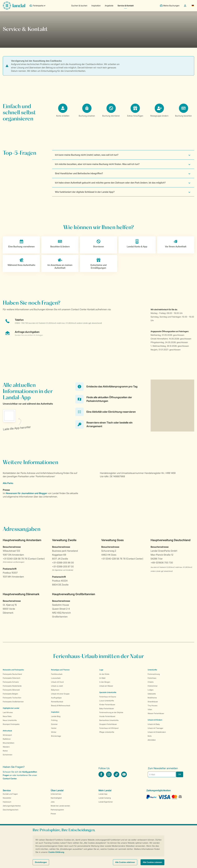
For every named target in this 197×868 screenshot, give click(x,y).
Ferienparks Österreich (12, 678)
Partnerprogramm (57, 810)
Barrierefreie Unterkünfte (109, 720)
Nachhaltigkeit (56, 798)
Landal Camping (105, 798)
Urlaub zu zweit (57, 686)
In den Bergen (105, 682)
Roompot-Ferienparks (11, 724)
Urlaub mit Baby (154, 724)
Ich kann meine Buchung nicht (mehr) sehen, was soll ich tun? (87, 155)
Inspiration (96, 6)
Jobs (53, 802)
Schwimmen (8, 755)
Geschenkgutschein (11, 810)
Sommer (54, 724)
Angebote (109, 6)
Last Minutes (8, 712)
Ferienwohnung (154, 674)
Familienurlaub (57, 674)
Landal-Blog (56, 716)
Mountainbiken (9, 743)
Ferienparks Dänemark (11, 690)
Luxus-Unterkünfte (107, 701)
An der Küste (104, 674)
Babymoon (55, 690)
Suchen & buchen (79, 6)
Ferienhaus (152, 678)
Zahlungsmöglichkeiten (12, 806)
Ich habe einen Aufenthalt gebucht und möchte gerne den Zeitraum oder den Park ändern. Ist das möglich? (110, 183)
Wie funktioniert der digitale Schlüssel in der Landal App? (85, 192)
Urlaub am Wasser (106, 686)
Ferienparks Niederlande (12, 686)
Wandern (6, 747)
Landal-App (103, 794)
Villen (150, 709)
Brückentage (56, 736)
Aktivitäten (152, 740)
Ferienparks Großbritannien (13, 702)
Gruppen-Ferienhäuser (108, 724)
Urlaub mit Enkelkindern (157, 732)
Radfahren (7, 739)
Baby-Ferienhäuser (107, 708)
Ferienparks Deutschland (12, 674)
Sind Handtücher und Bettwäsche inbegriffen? (79, 173)
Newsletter (7, 798)
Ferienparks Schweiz (11, 682)
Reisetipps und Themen (60, 670)
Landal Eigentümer (106, 802)
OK (180, 774)
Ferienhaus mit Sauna (108, 697)
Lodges (151, 690)
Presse (53, 814)
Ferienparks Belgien (10, 694)
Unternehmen (56, 794)
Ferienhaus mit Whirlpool (109, 728)
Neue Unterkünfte (10, 720)
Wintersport (7, 735)
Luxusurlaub (56, 678)
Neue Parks (7, 716)
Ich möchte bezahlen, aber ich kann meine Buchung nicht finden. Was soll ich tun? (97, 164)
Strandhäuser (153, 702)
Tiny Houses (153, 706)
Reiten (5, 751)
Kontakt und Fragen (10, 794)
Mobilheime (152, 698)
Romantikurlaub (57, 702)
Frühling (54, 720)
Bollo (150, 736)
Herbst (54, 728)
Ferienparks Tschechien (12, 698)
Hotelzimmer (153, 686)
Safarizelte (152, 694)
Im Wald (102, 678)
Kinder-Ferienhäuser (107, 705)
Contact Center (10, 779)
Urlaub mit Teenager (155, 728)
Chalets (151, 682)
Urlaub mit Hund (57, 682)
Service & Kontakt (126, 6)
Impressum (7, 802)
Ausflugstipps (56, 698)
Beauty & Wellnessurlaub (61, 706)
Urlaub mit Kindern (155, 720)
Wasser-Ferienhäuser (156, 713)
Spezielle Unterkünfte (108, 692)
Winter (54, 732)
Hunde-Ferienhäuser (107, 716)
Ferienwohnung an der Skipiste (111, 712)
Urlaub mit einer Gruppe (60, 694)
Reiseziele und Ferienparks (13, 670)
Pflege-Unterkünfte (107, 732)
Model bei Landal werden (60, 806)
